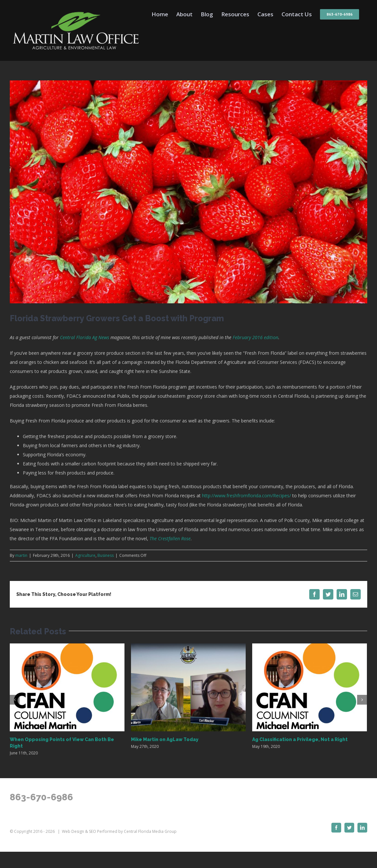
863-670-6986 (41, 797)
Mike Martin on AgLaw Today (165, 739)
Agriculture (85, 555)
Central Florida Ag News (85, 337)
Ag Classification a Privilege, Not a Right (300, 739)
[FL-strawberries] (188, 192)
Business (106, 555)
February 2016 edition (255, 337)
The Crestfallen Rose (170, 538)
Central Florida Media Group (150, 831)
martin (21, 555)
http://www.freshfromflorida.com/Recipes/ (246, 496)
